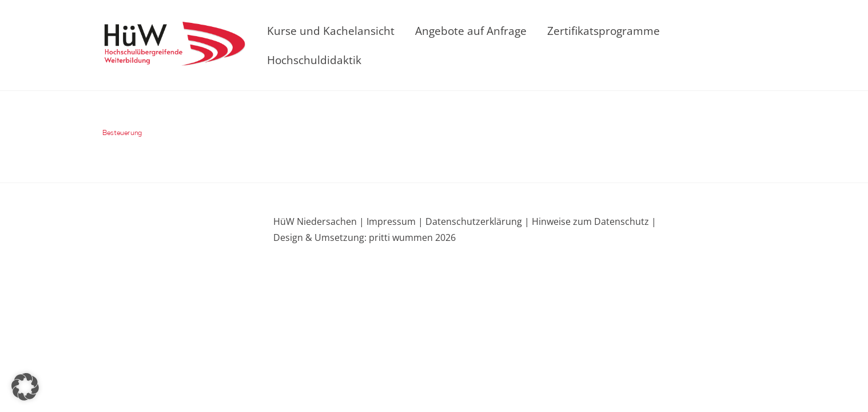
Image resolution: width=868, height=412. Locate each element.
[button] (25, 387)
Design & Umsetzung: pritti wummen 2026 (365, 237)
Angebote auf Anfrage (471, 31)
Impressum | (395, 221)
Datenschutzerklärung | (476, 221)
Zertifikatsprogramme (604, 31)
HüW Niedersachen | (320, 221)
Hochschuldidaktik (314, 60)
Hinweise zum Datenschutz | (593, 221)
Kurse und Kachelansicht (331, 31)
